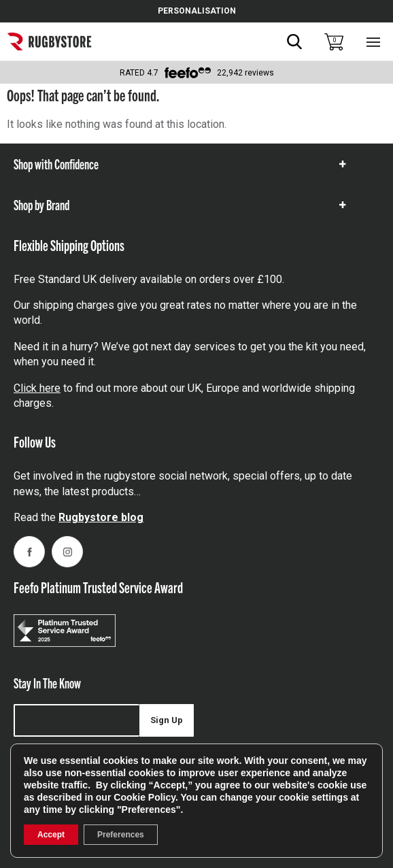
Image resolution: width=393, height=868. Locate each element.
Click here (37, 388)
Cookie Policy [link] (144, 797)
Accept (51, 835)
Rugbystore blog (101, 517)
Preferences (121, 835)
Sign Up (167, 720)
